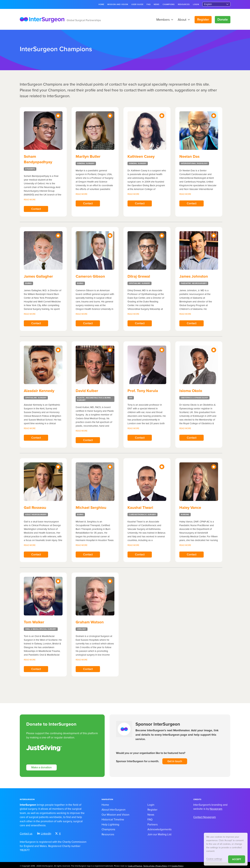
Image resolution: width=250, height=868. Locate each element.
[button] (171, 20)
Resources (184, 4)
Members (165, 20)
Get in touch (175, 759)
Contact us (26, 832)
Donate (223, 20)
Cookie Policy (177, 864)
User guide (137, 4)
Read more (30, 200)
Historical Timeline (113, 818)
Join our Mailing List (159, 833)
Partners (153, 823)
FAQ (149, 4)
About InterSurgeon (113, 808)
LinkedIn (44, 832)
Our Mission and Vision (115, 813)
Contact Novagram (205, 815)
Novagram (216, 807)
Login (196, 4)
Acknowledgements (160, 828)
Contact (36, 209)
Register (203, 20)
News (157, 4)
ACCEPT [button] (237, 859)
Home (101, 4)
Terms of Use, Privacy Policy (155, 864)
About (184, 20)
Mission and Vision (118, 4)
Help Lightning (110, 823)
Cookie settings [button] (214, 859)
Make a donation (41, 766)
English (208, 4)
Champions (169, 4)
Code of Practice (135, 864)
